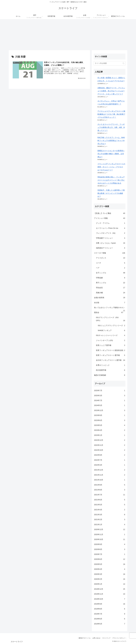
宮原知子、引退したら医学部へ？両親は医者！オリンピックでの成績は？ (111, 193)
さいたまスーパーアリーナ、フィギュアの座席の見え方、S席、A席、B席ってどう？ (111, 127)
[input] (110, 63)
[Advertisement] (68, 35)
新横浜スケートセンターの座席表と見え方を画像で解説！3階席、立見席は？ (111, 154)
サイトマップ (106, 638)
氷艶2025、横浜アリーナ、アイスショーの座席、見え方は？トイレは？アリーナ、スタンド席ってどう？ (111, 91)
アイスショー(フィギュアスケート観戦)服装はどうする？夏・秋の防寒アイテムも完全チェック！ (111, 114)
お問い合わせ (96, 638)
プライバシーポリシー (119, 638)
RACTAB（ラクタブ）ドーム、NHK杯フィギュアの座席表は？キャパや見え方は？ (111, 141)
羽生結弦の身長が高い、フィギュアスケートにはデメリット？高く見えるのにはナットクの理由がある (111, 180)
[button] (123, 63)
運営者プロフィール (85, 638)
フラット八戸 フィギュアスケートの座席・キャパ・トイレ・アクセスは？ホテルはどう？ (111, 167)
